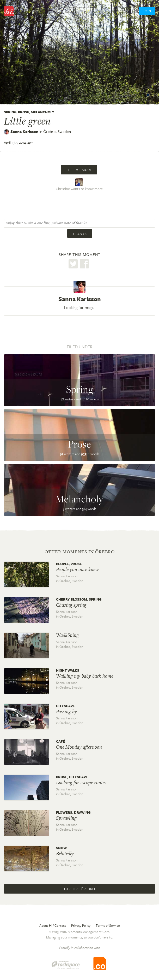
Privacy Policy (81, 925)
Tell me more (79, 170)
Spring (10, 112)
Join (147, 11)
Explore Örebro (80, 889)
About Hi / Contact (53, 925)
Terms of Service (108, 925)
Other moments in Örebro (80, 552)
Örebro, (57, 131)
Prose (24, 112)
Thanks (80, 234)
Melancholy (42, 112)
